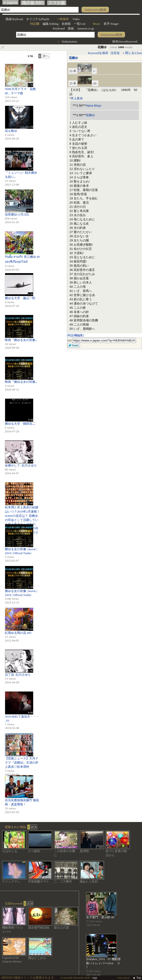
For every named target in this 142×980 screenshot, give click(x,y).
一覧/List (80, 24)
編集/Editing (51, 24)
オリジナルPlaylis (38, 19)
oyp (95, 978)
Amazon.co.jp (85, 28)
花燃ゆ (73, 58)
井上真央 (77, 98)
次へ (46, 56)
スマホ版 (57, 3)
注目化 (115, 53)
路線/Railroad (14, 19)
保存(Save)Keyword (125, 41)
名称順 (66, 24)
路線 (71, 28)
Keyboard (59, 28)
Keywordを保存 (98, 53)
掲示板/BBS (33, 3)
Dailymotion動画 (95, 10)
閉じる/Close (134, 53)
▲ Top (137, 978)
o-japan (10, 2)
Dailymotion (69, 41)
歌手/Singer (111, 24)
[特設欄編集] (76, 335)
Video (76, 19)
